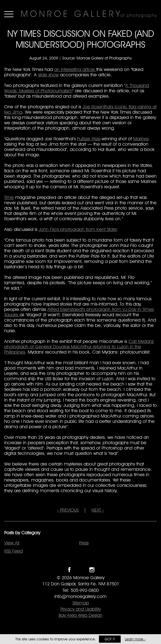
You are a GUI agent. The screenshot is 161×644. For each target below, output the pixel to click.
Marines (141, 139)
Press (84, 543)
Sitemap (81, 603)
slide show (48, 75)
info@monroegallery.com (81, 596)
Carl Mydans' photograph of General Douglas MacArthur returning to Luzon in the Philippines (79, 347)
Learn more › (135, 639)
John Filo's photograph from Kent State (78, 229)
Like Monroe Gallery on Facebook (69, 570)
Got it (110, 639)
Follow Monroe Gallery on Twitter (81, 570)
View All (12, 543)
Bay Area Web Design (81, 615)
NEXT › (98, 510)
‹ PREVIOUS (68, 510)
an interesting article (75, 69)
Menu (9, 14)
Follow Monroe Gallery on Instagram (92, 570)
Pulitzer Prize (89, 139)
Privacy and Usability (81, 609)
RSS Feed (13, 551)
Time (9, 197)
